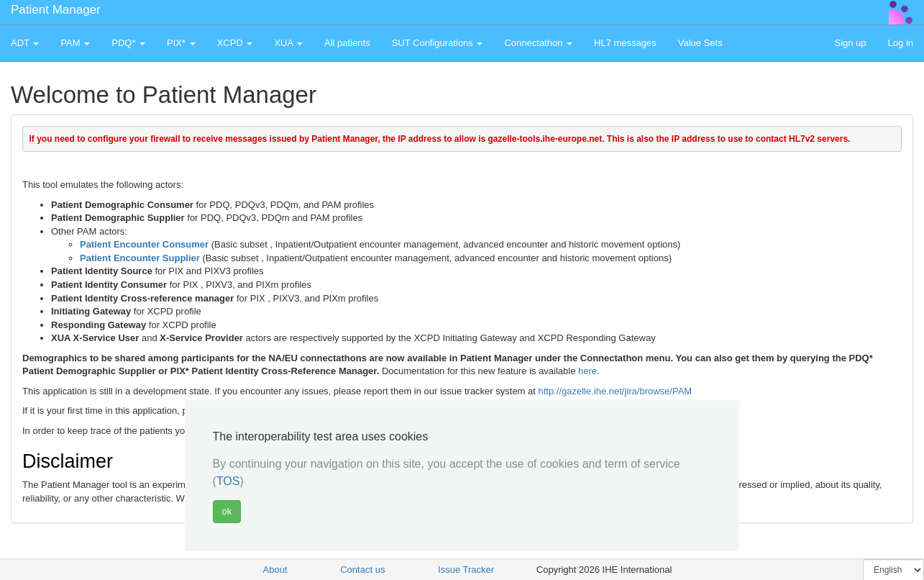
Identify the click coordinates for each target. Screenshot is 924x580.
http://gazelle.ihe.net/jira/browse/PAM (616, 391)
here (587, 371)
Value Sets (700, 43)
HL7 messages (625, 43)
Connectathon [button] (538, 43)
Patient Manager (56, 10)
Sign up (850, 43)
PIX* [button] (181, 43)
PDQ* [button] (128, 43)
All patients (347, 43)
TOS (228, 481)
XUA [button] (288, 43)
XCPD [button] (235, 43)
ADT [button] (25, 43)
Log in (901, 43)
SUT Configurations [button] (438, 43)
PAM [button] (75, 43)
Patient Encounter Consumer (144, 244)
